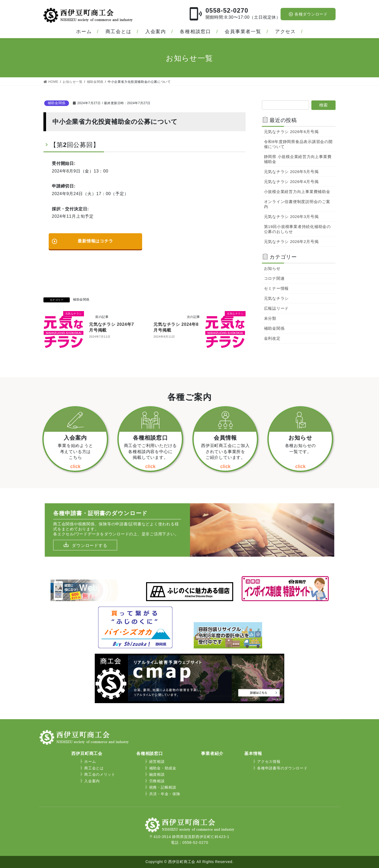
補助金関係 (57, 103)
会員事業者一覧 (243, 32)
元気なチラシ (276, 298)
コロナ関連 (274, 278)
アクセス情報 (269, 762)
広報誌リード (276, 308)
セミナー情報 (276, 288)
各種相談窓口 (195, 32)
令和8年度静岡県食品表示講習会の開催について (298, 144)
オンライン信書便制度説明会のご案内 (297, 204)
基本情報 (253, 753)
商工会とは (119, 32)
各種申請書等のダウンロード (282, 768)
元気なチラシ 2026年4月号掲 (291, 182)
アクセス (285, 32)
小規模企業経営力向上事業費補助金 (297, 192)
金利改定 (272, 338)
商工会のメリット (100, 774)
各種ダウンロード (308, 14)
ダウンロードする (89, 545)
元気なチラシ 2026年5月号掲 (291, 172)
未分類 (270, 318)
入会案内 (156, 32)
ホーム (84, 32)
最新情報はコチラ (82, 239)
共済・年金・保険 (165, 794)
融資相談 (157, 774)
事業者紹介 (212, 753)
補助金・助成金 (163, 768)
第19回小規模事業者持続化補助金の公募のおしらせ (297, 229)
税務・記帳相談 (163, 787)
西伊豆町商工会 (87, 753)
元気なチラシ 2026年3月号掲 (291, 217)
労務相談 (157, 781)
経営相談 (157, 762)
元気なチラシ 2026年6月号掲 (291, 132)
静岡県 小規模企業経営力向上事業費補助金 (298, 159)
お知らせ (272, 268)
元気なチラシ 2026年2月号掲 (291, 242)
